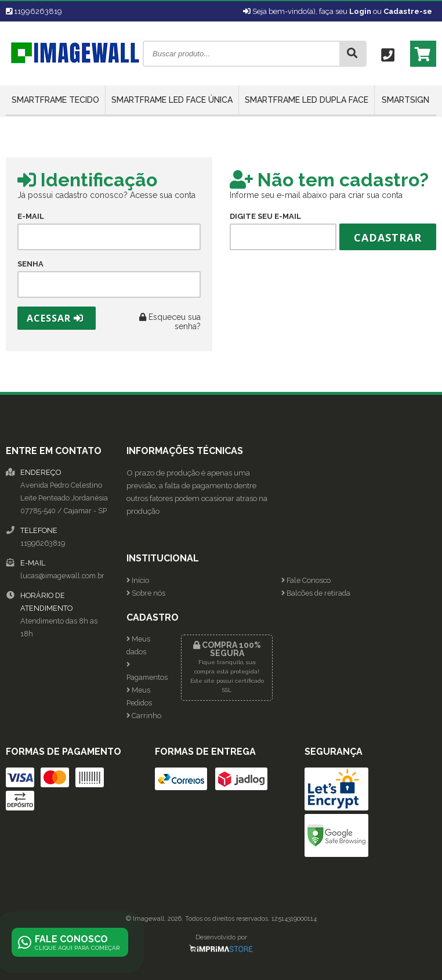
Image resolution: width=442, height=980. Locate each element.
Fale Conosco (306, 580)
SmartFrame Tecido (55, 100)
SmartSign (405, 100)
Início (138, 580)
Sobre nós (146, 593)
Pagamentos (145, 671)
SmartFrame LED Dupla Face (307, 100)
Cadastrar (388, 237)
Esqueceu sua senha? (170, 322)
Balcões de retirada (316, 593)
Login (360, 11)
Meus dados (138, 645)
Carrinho (144, 716)
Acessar (55, 318)
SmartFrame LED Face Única (172, 100)
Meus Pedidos (139, 696)
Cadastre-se (408, 11)
